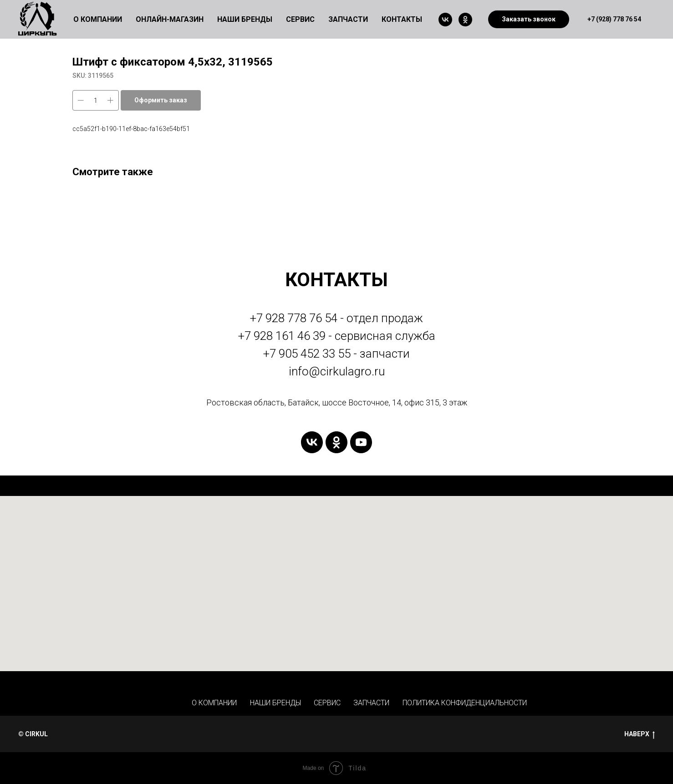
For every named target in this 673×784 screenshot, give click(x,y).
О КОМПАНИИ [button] (98, 19)
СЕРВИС (327, 703)
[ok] (465, 20)
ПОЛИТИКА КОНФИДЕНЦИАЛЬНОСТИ (465, 703)
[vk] (445, 20)
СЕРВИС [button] (300, 19)
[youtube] (361, 442)
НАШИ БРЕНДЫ (275, 703)
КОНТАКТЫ (402, 19)
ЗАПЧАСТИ (348, 19)
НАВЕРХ (640, 734)
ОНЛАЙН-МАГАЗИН (170, 19)
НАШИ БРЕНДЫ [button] (245, 19)
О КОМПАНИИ (214, 703)
